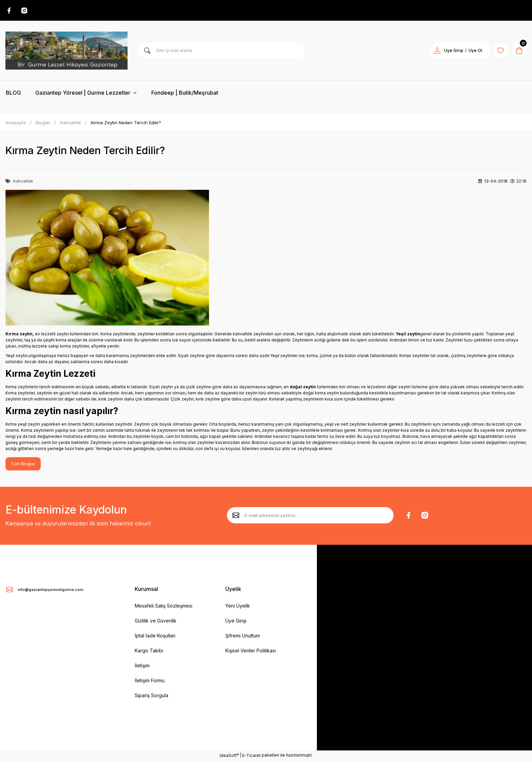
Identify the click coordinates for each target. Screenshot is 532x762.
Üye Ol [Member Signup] (471, 51)
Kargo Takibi (149, 652)
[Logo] (66, 52)
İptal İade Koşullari (155, 637)
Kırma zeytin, (20, 335)
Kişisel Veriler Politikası (251, 652)
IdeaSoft (229, 757)
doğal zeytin (303, 388)
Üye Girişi (236, 622)
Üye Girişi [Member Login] (449, 51)
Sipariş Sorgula (151, 697)
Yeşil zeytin (408, 335)
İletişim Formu (150, 682)
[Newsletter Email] (310, 517)
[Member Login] (433, 52)
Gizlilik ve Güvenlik (156, 622)
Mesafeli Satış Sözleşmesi (164, 607)
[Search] (222, 52)
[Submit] (236, 517)
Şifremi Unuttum (243, 637)
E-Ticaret (251, 757)
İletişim (142, 667)
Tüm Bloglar (24, 465)
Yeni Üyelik (238, 607)
